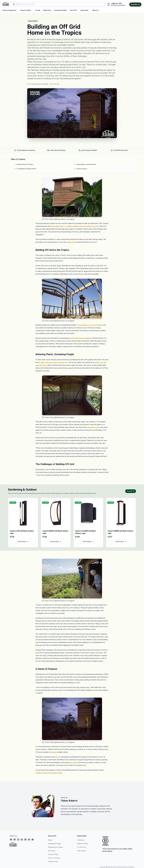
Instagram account (56, 773)
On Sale (38, 10)
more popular (74, 762)
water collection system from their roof (54, 362)
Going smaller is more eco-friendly (90, 325)
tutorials (54, 752)
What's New (47, 10)
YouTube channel (41, 773)
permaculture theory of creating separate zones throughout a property (75, 226)
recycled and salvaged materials (80, 338)
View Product (23, 542)
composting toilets (93, 427)
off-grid (58, 757)
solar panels (71, 242)
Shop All (131, 491)
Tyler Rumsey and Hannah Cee (40, 48)
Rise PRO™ (74, 10)
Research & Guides (60, 10)
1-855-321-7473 (116, 3)
